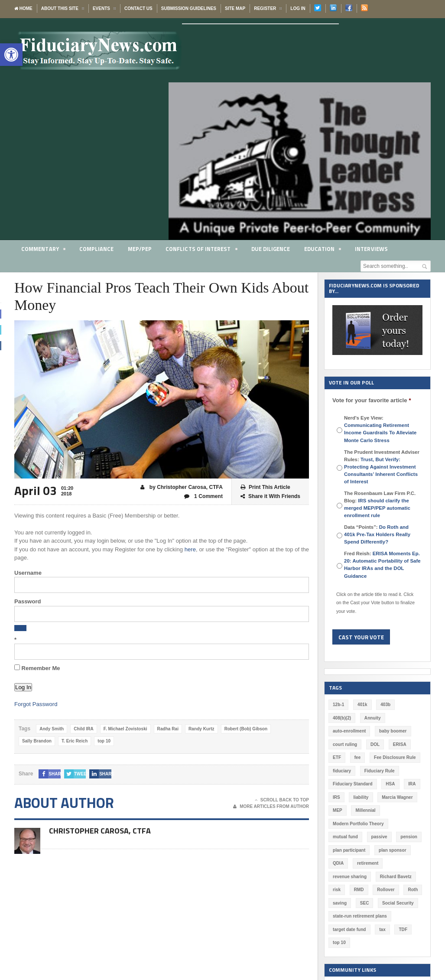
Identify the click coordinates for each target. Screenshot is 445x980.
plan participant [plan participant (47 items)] (349, 850)
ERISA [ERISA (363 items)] (399, 744)
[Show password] (20, 628)
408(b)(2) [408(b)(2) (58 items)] (342, 718)
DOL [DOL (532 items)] (375, 744)
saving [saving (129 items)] (340, 903)
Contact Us (138, 8)
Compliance (96, 249)
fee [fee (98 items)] (357, 757)
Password (28, 601)
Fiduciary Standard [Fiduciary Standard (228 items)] (352, 784)
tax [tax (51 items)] (382, 930)
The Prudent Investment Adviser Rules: (382, 467)
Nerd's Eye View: (380, 429)
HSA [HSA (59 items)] (390, 784)
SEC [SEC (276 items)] (364, 903)
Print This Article (265, 487)
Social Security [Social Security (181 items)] (398, 903)
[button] (11, 55)
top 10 (103, 741)
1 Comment (203, 497)
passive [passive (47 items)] (379, 837)
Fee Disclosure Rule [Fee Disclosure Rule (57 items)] (395, 757)
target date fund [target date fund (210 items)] (349, 930)
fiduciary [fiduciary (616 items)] (342, 771)
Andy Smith (52, 729)
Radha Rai (167, 729)
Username (28, 573)
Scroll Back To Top (282, 800)
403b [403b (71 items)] (385, 705)
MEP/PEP (139, 249)
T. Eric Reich (74, 741)
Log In (298, 8)
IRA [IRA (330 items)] (411, 784)
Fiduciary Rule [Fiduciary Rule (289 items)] (379, 771)
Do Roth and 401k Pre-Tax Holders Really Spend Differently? (382, 534)
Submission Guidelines (189, 8)
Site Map (235, 8)
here (190, 549)
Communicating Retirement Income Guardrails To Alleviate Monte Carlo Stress (380, 433)
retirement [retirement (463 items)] (368, 863)
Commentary (43, 250)
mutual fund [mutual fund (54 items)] (345, 837)
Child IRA (83, 729)
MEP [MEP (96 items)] (338, 810)
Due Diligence (271, 249)
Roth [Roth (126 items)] (412, 890)
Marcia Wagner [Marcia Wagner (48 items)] (397, 797)
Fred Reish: (382, 565)
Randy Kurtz (200, 729)
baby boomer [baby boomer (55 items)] (392, 731)
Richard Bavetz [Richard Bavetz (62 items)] (395, 877)
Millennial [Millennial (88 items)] (365, 810)
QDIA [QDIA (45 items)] (338, 863)
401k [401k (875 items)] (362, 705)
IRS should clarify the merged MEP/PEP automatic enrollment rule (377, 508)
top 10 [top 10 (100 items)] (339, 943)
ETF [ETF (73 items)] (337, 757)
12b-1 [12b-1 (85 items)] (338, 705)
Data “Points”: (382, 534)
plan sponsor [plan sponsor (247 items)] (392, 850)
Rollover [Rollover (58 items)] (386, 890)
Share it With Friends (270, 497)
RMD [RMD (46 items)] (359, 890)
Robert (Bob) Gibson (244, 729)
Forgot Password (36, 704)
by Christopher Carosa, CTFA (182, 487)
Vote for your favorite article (372, 400)
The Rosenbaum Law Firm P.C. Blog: (380, 504)
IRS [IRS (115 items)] (336, 797)
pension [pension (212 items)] (408, 837)
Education (322, 250)
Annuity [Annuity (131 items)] (372, 718)
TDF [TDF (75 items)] (402, 930)
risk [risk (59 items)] (337, 890)
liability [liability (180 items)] (361, 797)
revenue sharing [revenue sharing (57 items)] (349, 877)
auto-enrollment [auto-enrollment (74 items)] (349, 731)
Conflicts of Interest (201, 250)
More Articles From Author (271, 807)
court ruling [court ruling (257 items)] (345, 744)
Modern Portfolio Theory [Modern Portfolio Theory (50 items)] (358, 824)
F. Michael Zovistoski (125, 729)
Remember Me (37, 668)
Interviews (371, 249)
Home (23, 8)
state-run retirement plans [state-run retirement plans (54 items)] (359, 916)
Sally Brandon (37, 741)
